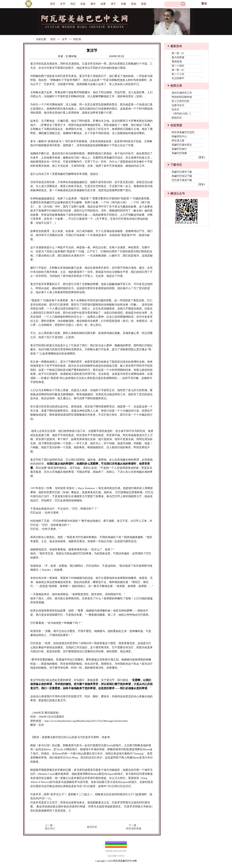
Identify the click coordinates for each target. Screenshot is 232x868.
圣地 (133, 4)
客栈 (144, 4)
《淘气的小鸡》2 (181, 114)
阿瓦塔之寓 (178, 141)
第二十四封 (178, 66)
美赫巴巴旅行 (179, 149)
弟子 (113, 4)
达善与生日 (178, 105)
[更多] (202, 157)
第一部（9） (179, 53)
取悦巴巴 (177, 118)
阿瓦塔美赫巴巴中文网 (125, 861)
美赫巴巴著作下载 (182, 172)
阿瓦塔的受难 (134, 829)
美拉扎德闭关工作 (182, 93)
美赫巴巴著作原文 (182, 145)
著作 (93, 4)
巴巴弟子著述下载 (182, 180)
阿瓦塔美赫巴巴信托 (183, 132)
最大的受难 (178, 57)
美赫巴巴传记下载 (182, 176)
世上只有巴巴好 (181, 101)
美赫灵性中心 (179, 137)
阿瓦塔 (77, 39)
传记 (73, 4)
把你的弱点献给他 (182, 97)
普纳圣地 (177, 62)
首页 (53, 4)
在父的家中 (178, 78)
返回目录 (92, 827)
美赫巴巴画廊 (179, 153)
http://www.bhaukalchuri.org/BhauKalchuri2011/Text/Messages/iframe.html (86, 721)
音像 (123, 4)
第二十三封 (178, 74)
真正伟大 (50, 829)
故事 (103, 4)
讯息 (83, 4)
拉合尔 (175, 109)
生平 (63, 4)
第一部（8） (179, 70)
